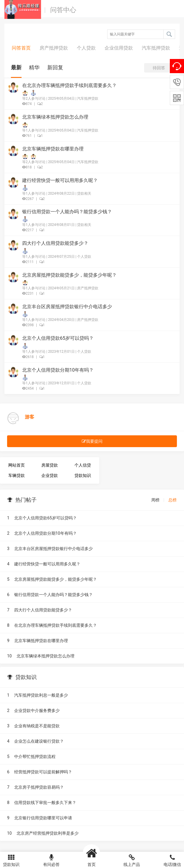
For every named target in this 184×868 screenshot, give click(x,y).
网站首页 (17, 465)
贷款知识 (83, 475)
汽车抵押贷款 (156, 48)
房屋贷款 (50, 465)
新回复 (55, 67)
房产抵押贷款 (54, 48)
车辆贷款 (17, 475)
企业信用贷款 (119, 48)
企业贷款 (50, 475)
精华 (34, 67)
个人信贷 (83, 465)
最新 (16, 67)
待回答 (159, 68)
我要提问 (92, 441)
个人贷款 (86, 48)
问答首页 (21, 48)
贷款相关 (84, 193)
